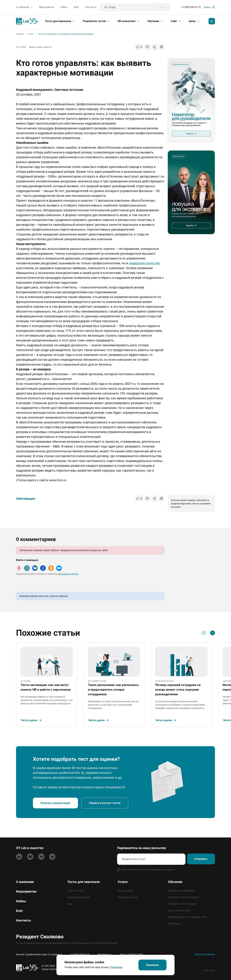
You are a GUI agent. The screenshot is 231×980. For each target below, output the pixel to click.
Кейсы (64, 7)
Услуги (123, 882)
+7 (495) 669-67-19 (191, 7)
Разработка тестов (96, 21)
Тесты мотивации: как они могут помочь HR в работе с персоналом (47, 689)
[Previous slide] (204, 633)
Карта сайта (209, 971)
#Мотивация (26, 499)
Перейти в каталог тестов (106, 806)
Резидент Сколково (40, 937)
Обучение (155, 21)
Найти (162, 7)
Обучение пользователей (181, 891)
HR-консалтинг (128, 21)
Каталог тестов (75, 891)
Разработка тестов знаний (182, 904)
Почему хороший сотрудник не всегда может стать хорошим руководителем (179, 691)
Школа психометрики (179, 910)
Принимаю (152, 965)
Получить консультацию (56, 806)
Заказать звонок (205, 954)
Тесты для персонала (60, 21)
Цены (194, 21)
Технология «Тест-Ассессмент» (184, 897)
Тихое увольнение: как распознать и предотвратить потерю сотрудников (114, 691)
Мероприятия (47, 7)
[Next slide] (213, 633)
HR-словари (174, 924)
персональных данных (68, 574)
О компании (24, 7)
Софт (176, 21)
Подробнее (115, 967)
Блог (76, 7)
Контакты (91, 7)
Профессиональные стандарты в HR (187, 917)
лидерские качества (144, 263)
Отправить (200, 859)
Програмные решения (79, 897)
